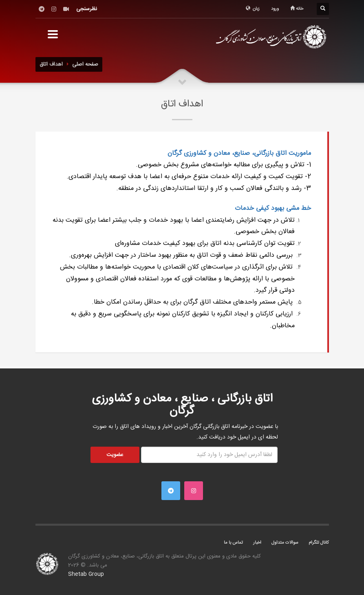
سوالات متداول (285, 543)
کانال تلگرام (319, 543)
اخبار (257, 543)
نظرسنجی (87, 9)
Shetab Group (86, 574)
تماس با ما (233, 543)
